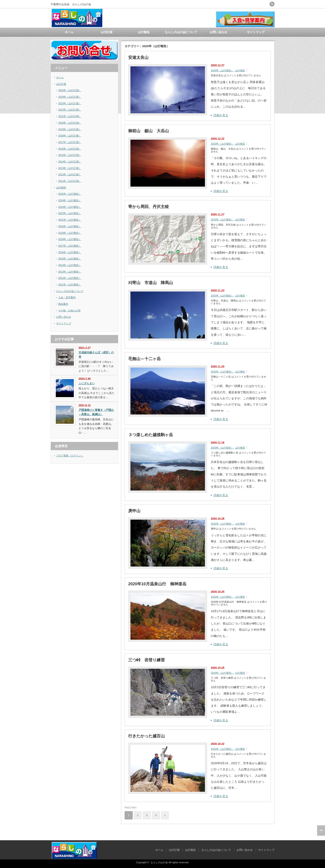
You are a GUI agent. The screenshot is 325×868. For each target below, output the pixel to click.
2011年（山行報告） (70, 285)
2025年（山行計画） (70, 90)
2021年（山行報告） (70, 220)
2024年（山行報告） (70, 200)
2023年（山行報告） (70, 207)
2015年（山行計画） (70, 155)
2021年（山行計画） (70, 116)
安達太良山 (138, 58)
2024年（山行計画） (70, 97)
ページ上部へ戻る (321, 831)
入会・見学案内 (67, 297)
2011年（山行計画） (70, 181)
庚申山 (134, 511)
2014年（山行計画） (70, 162)
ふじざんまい (87, 383)
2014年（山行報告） (70, 265)
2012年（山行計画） (70, 174)
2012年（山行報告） (70, 278)
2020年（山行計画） (70, 123)
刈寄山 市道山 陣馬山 (151, 283)
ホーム (69, 32)
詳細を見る (221, 115)
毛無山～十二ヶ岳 (144, 359)
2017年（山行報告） (70, 246)
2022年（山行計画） (70, 110)
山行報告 (144, 32)
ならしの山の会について (181, 32)
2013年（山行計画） (70, 168)
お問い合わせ (218, 32)
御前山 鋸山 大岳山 (149, 131)
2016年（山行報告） (70, 252)
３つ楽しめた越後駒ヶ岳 (151, 435)
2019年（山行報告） (70, 233)
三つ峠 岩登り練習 (146, 660)
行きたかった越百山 (146, 736)
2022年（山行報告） (70, 213)
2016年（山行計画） (70, 149)
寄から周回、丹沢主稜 (149, 207)
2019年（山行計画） (70, 129)
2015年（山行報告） (70, 259)
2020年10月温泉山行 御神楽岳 (157, 584)
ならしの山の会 (159, 862)
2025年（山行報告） (70, 194)
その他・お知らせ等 (69, 310)
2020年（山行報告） (222, 70)
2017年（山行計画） (70, 142)
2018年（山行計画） (70, 136)
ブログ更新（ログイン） (70, 456)
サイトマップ (256, 32)
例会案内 (63, 304)
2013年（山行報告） (70, 272)
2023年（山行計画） (70, 103)
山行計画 (107, 32)
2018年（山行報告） (70, 239)
